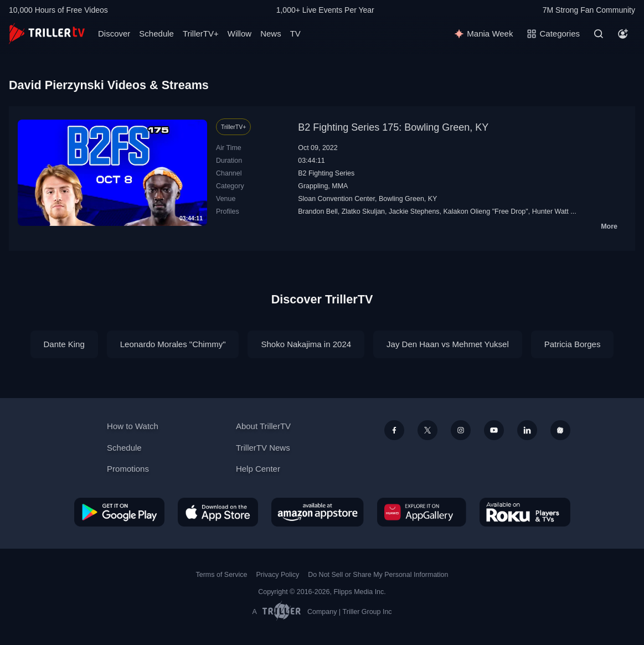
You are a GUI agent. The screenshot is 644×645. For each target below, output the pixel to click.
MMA (340, 186)
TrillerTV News (263, 448)
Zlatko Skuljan (363, 211)
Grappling (313, 186)
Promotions (128, 469)
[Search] (599, 34)
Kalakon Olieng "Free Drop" (486, 211)
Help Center (258, 469)
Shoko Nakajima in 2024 (306, 344)
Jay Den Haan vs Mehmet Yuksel (448, 344)
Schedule (156, 33)
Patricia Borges (573, 344)
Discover (114, 33)
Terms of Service (222, 575)
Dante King (64, 344)
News (271, 33)
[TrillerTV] (47, 33)
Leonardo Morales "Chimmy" (173, 344)
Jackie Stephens (414, 211)
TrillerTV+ (201, 33)
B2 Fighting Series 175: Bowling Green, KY (393, 127)
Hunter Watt (550, 211)
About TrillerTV (263, 426)
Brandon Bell (318, 211)
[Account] (623, 34)
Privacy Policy (277, 575)
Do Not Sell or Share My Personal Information (378, 575)
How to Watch (133, 426)
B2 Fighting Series (326, 173)
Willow (239, 33)
